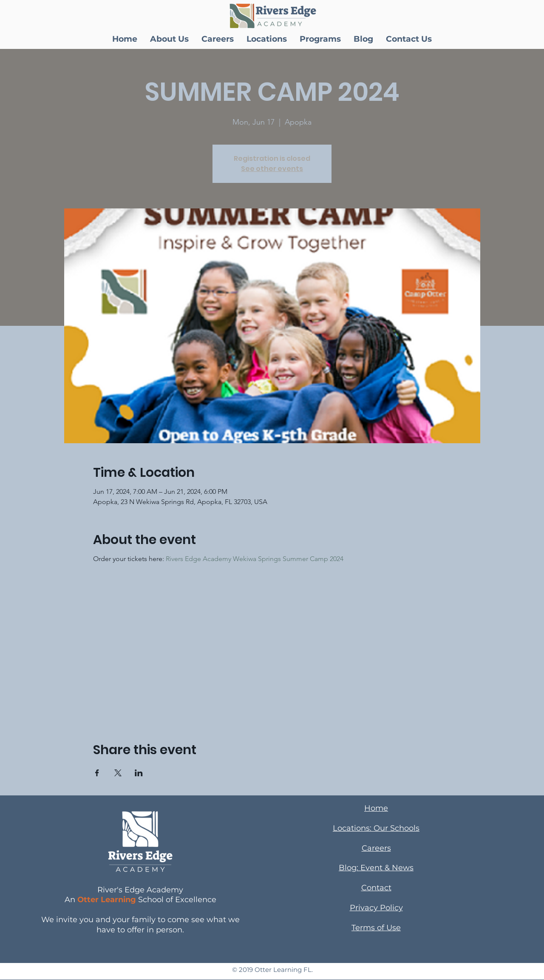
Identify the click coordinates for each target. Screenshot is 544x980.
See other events (272, 169)
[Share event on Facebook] (97, 773)
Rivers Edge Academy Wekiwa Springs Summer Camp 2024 (255, 559)
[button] (169, 39)
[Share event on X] (118, 773)
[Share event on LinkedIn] (139, 773)
